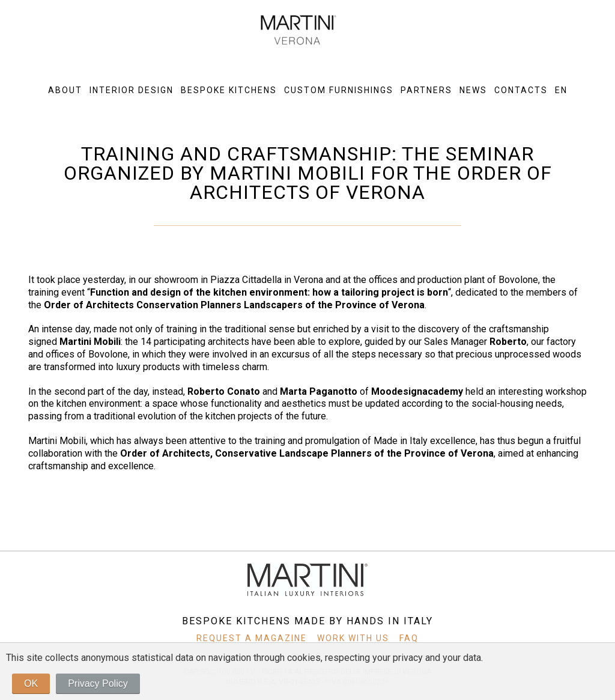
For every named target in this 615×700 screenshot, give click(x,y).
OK (31, 683)
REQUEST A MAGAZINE (256, 638)
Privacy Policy (98, 683)
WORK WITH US (353, 638)
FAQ (405, 638)
